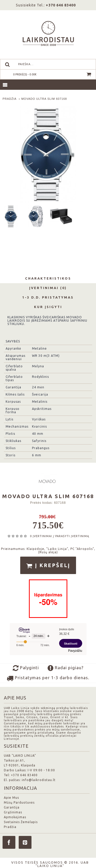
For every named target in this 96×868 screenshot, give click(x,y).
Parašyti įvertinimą (72, 536)
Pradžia (10, 827)
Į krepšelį (48, 566)
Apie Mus (11, 798)
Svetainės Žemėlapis (21, 822)
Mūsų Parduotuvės (19, 802)
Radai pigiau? (66, 668)
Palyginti (26, 668)
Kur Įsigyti (48, 307)
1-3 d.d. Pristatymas (48, 297)
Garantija (12, 807)
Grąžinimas (13, 812)
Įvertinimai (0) (48, 288)
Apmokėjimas (15, 817)
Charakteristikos (48, 278)
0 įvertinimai (41, 536)
